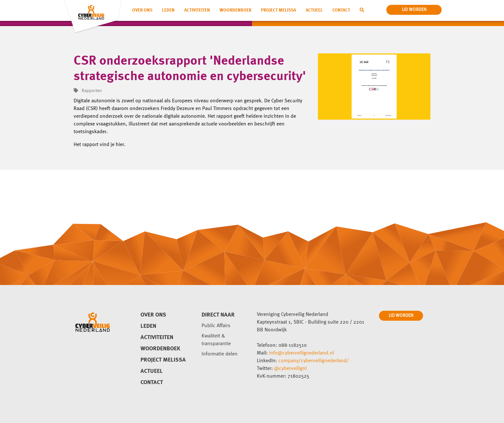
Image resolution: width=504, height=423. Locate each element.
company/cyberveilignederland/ (314, 361)
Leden (168, 10)
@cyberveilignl (290, 369)
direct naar (218, 315)
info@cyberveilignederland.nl (301, 353)
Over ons (142, 10)
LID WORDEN (401, 316)
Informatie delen (220, 354)
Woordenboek (235, 10)
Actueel (314, 10)
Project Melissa (279, 10)
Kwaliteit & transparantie (216, 340)
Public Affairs (216, 326)
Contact (341, 10)
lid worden (414, 10)
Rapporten (88, 91)
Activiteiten (197, 10)
